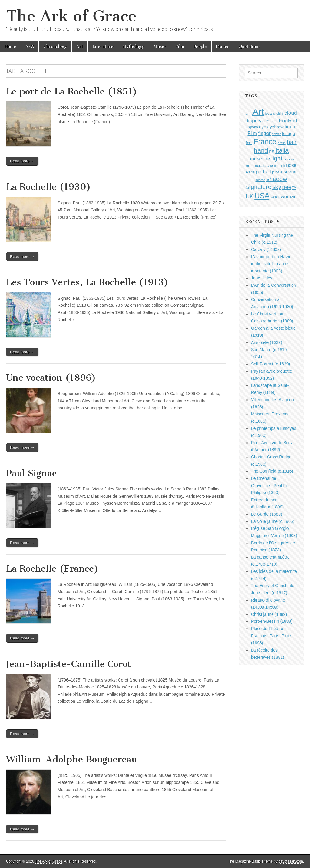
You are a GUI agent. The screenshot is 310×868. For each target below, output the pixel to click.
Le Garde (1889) (267, 514)
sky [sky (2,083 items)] (277, 187)
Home (10, 46)
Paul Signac (31, 473)
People (200, 46)
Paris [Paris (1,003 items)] (251, 172)
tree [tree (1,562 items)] (287, 187)
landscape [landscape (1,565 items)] (259, 159)
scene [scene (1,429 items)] (290, 172)
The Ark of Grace (71, 16)
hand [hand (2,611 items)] (261, 150)
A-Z (30, 46)
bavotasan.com (291, 861)
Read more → (22, 161)
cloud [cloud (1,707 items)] (290, 113)
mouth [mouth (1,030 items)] (280, 165)
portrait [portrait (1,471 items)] (263, 172)
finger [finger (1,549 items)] (264, 133)
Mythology (133, 46)
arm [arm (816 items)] (248, 114)
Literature (103, 46)
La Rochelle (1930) (48, 187)
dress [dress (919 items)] (267, 121)
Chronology (55, 46)
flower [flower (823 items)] (276, 134)
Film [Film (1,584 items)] (252, 133)
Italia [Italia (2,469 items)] (282, 150)
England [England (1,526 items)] (288, 120)
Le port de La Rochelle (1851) (72, 91)
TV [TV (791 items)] (294, 188)
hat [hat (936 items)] (272, 151)
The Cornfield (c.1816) (272, 471)
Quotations (249, 46)
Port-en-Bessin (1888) (272, 621)
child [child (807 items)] (280, 114)
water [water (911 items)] (275, 197)
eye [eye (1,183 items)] (263, 127)
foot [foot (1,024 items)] (249, 143)
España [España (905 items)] (252, 127)
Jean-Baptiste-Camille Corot (69, 664)
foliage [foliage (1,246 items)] (288, 134)
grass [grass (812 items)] (282, 143)
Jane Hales (262, 278)
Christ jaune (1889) (269, 614)
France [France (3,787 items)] (265, 142)
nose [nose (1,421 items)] (291, 165)
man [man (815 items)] (249, 166)
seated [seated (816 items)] (260, 180)
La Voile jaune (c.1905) (273, 521)
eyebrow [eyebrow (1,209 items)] (275, 127)
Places (223, 46)
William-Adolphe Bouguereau (71, 759)
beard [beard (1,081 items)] (270, 113)
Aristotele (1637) (267, 342)
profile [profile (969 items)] (277, 172)
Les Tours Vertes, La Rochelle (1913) (87, 282)
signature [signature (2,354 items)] (259, 187)
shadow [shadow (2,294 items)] (277, 179)
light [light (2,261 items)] (277, 158)
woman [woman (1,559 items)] (289, 196)
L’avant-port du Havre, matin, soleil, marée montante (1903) (272, 264)
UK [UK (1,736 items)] (249, 196)
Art (80, 46)
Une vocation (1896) (51, 378)
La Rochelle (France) (52, 569)
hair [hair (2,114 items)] (292, 142)
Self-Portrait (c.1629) (270, 364)
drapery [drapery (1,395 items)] (253, 121)
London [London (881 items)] (289, 159)
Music (160, 46)
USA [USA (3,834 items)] (262, 196)
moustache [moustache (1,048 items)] (263, 165)
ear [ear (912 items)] (275, 121)
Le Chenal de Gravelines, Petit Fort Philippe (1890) (271, 485)
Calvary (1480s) (266, 249)
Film (180, 46)
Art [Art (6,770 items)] (258, 112)
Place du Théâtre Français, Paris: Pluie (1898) (271, 636)
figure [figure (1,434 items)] (291, 127)
